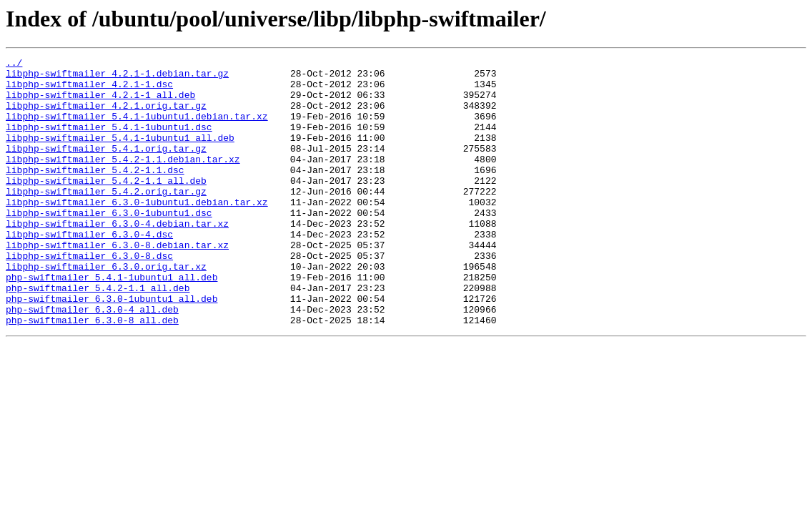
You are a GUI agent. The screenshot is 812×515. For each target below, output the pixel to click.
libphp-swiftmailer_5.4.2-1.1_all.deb (106, 206)
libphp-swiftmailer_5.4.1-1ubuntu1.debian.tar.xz (137, 129)
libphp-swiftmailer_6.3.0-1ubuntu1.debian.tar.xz (137, 232)
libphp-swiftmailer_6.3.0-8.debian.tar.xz (117, 283)
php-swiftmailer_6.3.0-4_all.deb (92, 360)
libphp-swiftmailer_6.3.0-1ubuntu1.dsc (109, 245)
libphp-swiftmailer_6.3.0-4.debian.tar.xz (117, 257)
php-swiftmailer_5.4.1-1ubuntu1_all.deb (112, 322)
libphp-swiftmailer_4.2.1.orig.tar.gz (106, 116)
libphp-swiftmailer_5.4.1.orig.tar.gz (106, 167)
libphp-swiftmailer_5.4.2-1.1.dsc (95, 193)
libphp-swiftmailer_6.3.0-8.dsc (89, 296)
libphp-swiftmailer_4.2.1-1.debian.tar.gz (117, 77)
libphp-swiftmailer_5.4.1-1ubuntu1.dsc (109, 142)
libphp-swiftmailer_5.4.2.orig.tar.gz (106, 219)
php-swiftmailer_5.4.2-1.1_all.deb (98, 335)
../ (14, 64)
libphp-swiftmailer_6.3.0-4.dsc (89, 270)
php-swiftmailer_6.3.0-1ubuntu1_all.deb (112, 348)
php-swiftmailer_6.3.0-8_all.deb (92, 373)
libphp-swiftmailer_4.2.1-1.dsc (89, 90)
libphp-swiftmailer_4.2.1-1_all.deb (100, 103)
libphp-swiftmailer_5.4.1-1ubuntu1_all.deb (120, 154)
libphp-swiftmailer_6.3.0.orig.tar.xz (106, 309)
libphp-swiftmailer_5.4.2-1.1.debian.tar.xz (123, 180)
